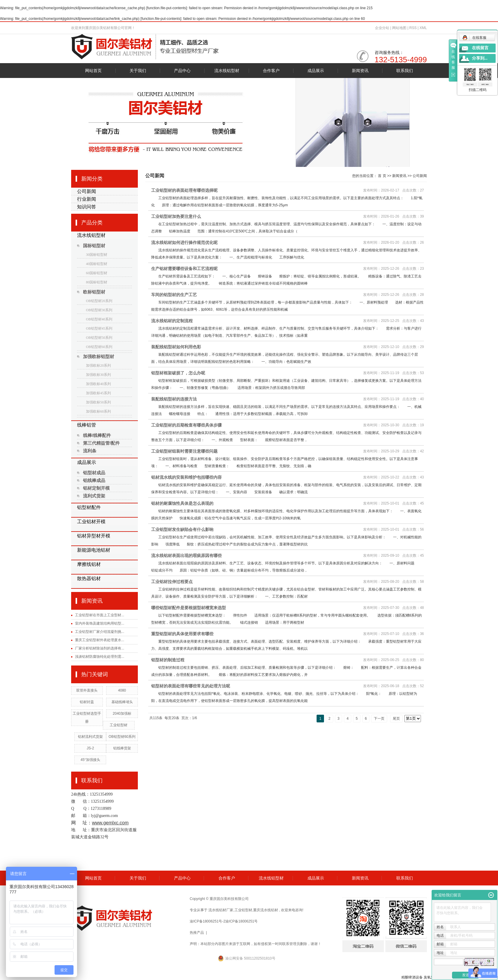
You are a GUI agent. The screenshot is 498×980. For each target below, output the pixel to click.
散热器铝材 (89, 578)
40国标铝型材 (97, 264)
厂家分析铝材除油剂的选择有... (100, 648)
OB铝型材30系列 (99, 310)
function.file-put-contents (167, 8)
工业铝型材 (119, 725)
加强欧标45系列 (98, 393)
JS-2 (90, 748)
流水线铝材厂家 (221, 910)
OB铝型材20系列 (99, 301)
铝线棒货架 (122, 748)
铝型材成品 (94, 473)
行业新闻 (87, 199)
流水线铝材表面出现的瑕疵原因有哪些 (186, 556)
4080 (122, 690)
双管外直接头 (87, 690)
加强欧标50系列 (98, 402)
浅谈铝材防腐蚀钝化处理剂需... (100, 657)
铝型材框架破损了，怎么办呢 (178, 373)
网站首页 (93, 71)
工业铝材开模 (91, 522)
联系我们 (405, 71)
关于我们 (138, 71)
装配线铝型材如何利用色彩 (176, 347)
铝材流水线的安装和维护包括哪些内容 (186, 477)
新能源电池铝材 (94, 550)
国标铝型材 (94, 246)
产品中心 (182, 71)
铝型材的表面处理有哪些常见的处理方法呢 (191, 686)
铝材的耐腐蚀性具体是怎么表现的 (182, 503)
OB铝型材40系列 (99, 319)
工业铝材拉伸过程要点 (172, 582)
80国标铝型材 (97, 282)
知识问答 (87, 207)
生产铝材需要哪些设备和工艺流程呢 (184, 269)
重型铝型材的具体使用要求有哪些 (182, 634)
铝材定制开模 (96, 488)
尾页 (396, 719)
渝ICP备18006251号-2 (207, 921)
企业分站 (382, 28)
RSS (413, 28)
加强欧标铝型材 (99, 356)
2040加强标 (122, 714)
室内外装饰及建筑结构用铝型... (100, 623)
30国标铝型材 (97, 255)
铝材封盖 (87, 702)
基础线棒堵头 (122, 702)
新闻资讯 (360, 71)
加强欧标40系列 (98, 384)
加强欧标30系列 (98, 375)
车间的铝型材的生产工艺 (174, 295)
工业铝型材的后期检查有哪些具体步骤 (186, 425)
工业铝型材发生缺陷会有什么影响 (182, 529)
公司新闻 (87, 191)
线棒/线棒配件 (97, 435)
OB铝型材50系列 (99, 338)
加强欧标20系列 (98, 365)
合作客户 (271, 71)
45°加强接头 (90, 760)
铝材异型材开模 (94, 536)
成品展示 (316, 71)
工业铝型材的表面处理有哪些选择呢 (184, 190)
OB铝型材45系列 (99, 328)
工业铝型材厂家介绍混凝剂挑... (100, 632)
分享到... (480, 58)
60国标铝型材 (97, 273)
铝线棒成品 (94, 480)
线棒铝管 (87, 425)
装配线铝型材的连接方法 (174, 399)
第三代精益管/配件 (101, 443)
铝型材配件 (89, 507)
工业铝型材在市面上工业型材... (100, 615)
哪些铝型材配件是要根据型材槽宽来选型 (189, 608)
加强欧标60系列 (98, 411)
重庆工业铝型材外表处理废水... (100, 640)
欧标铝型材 (94, 292)
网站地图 (400, 28)
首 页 (382, 176)
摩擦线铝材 (89, 564)
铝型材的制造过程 (168, 660)
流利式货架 (94, 496)
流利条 (90, 451)
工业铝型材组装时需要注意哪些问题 (184, 451)
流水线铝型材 (227, 71)
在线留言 (480, 48)
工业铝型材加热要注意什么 (176, 216)
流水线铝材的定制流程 (172, 321)
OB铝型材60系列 (99, 347)
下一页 (379, 719)
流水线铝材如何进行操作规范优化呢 (184, 242)
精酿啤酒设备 (412, 977)
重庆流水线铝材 (266, 910)
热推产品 (197, 933)
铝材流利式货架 (90, 737)
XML (423, 28)
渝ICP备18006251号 (241, 921)
